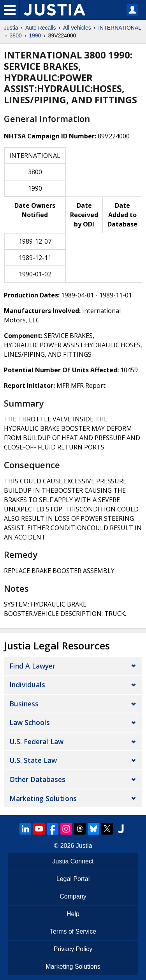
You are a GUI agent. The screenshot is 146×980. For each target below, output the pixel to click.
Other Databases (37, 779)
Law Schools (30, 722)
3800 (16, 35)
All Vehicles (77, 28)
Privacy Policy (73, 949)
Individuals (27, 685)
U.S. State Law (33, 760)
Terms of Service (73, 931)
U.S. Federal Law (36, 741)
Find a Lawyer (32, 666)
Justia (11, 28)
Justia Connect (73, 861)
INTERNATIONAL (120, 28)
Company (73, 896)
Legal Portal (73, 879)
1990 (35, 35)
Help (73, 914)
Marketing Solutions (43, 798)
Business (24, 704)
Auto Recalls (41, 28)
